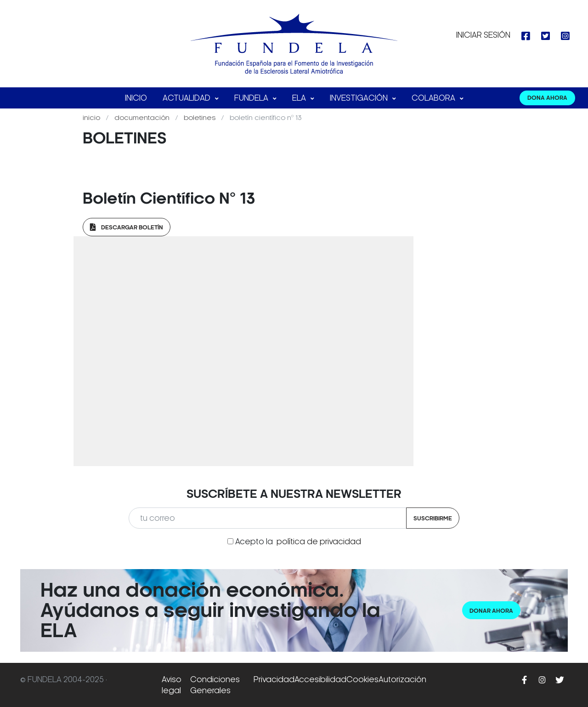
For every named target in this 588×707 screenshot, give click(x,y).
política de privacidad (319, 542)
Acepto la (298, 542)
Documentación (143, 118)
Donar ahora (491, 611)
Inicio (136, 98)
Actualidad (187, 98)
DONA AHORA (547, 98)
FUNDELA (252, 98)
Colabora (434, 98)
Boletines (201, 118)
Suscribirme (433, 518)
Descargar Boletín (127, 227)
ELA (300, 98)
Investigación (360, 98)
